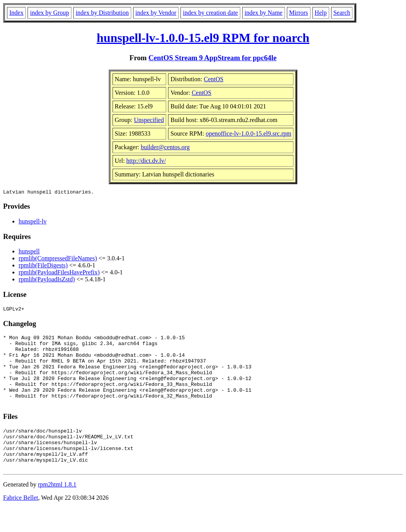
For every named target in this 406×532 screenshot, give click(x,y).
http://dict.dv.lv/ (146, 161)
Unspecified (149, 120)
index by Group (49, 13)
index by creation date (210, 13)
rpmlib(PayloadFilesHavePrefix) (59, 273)
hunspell (29, 252)
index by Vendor (156, 13)
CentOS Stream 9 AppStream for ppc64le (213, 58)
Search (342, 13)
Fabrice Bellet (21, 522)
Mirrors (299, 13)
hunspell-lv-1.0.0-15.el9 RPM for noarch (203, 38)
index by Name (264, 13)
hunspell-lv (33, 222)
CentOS (214, 79)
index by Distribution (102, 13)
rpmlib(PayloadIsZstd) (47, 280)
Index (16, 13)
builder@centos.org (165, 147)
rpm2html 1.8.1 (57, 509)
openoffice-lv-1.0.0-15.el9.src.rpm (249, 133)
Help (321, 13)
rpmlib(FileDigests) (43, 266)
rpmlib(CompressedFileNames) (58, 259)
